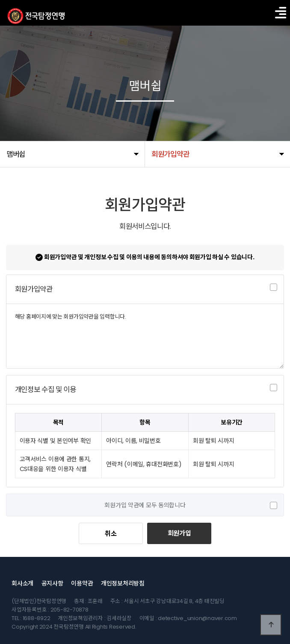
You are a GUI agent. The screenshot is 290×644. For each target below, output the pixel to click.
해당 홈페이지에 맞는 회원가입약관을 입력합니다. (145, 336)
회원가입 (179, 533)
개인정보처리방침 (123, 583)
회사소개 (22, 583)
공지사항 (52, 583)
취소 (111, 534)
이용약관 (82, 583)
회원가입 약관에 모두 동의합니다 (145, 505)
